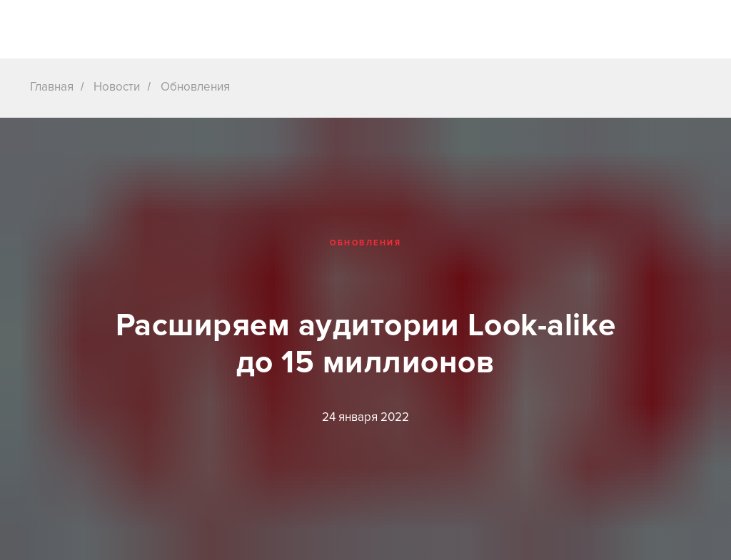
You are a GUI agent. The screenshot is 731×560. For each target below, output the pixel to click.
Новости (117, 87)
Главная (52, 87)
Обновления (195, 87)
